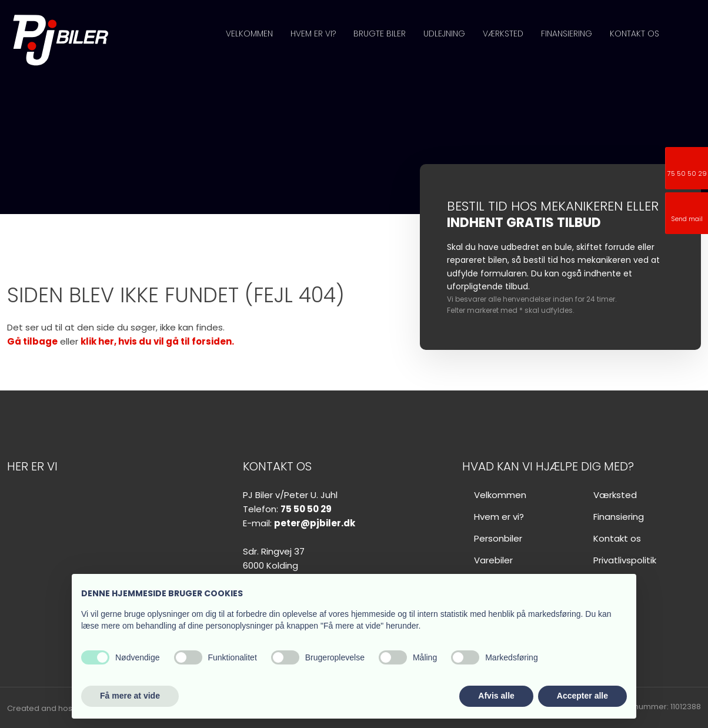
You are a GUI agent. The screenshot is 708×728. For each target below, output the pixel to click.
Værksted (503, 34)
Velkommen (249, 34)
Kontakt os (634, 34)
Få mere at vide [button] (130, 696)
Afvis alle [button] (496, 696)
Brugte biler (380, 34)
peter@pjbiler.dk (315, 523)
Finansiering (567, 34)
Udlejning (444, 34)
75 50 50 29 (306, 509)
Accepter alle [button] (582, 696)
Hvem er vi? (313, 34)
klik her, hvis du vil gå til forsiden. (157, 341)
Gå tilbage (32, 341)
